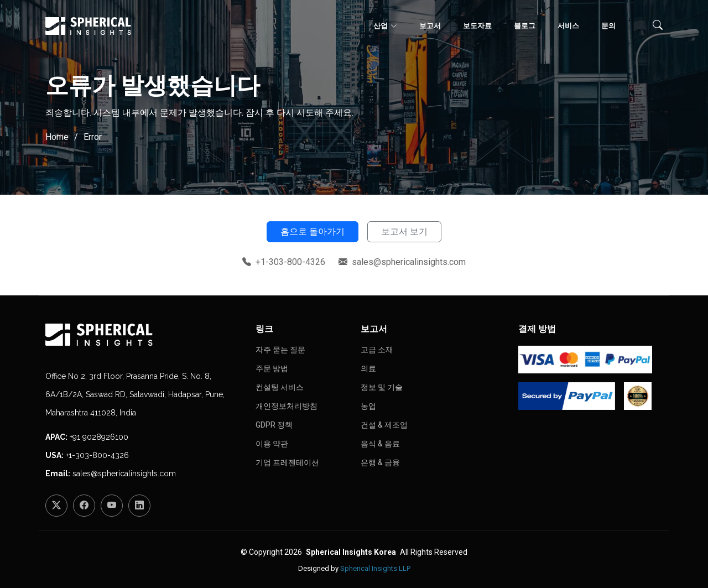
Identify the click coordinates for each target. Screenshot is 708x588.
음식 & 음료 (380, 444)
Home (57, 137)
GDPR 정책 (274, 425)
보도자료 (477, 26)
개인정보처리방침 (287, 406)
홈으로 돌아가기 (313, 231)
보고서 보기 (404, 231)
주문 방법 (272, 368)
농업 (368, 406)
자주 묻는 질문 (280, 350)
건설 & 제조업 (384, 425)
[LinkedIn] (139, 506)
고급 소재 (377, 350)
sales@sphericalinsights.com (124, 473)
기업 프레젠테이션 (287, 462)
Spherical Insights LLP (375, 568)
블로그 (525, 26)
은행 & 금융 (380, 462)
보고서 (430, 26)
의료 (368, 368)
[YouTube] (112, 506)
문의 (608, 26)
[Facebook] (84, 506)
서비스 (568, 26)
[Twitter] (56, 506)
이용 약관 (272, 444)
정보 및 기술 (382, 387)
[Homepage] (144, 335)
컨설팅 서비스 (280, 387)
